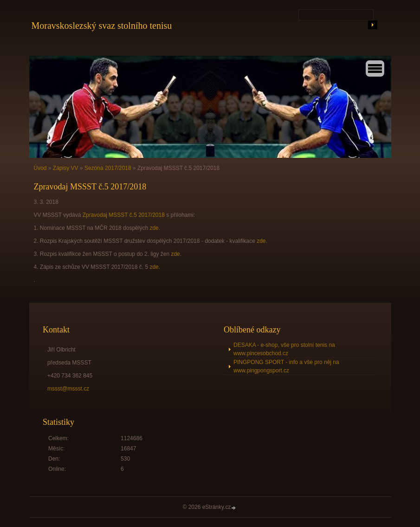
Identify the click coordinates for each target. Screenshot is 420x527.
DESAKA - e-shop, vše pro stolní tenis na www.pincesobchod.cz (284, 349)
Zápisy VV (66, 168)
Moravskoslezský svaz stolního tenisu (102, 26)
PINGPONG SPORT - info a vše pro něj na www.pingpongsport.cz (286, 366)
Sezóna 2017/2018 (108, 168)
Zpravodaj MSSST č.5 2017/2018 (124, 215)
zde (154, 228)
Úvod (40, 168)
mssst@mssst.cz (68, 389)
